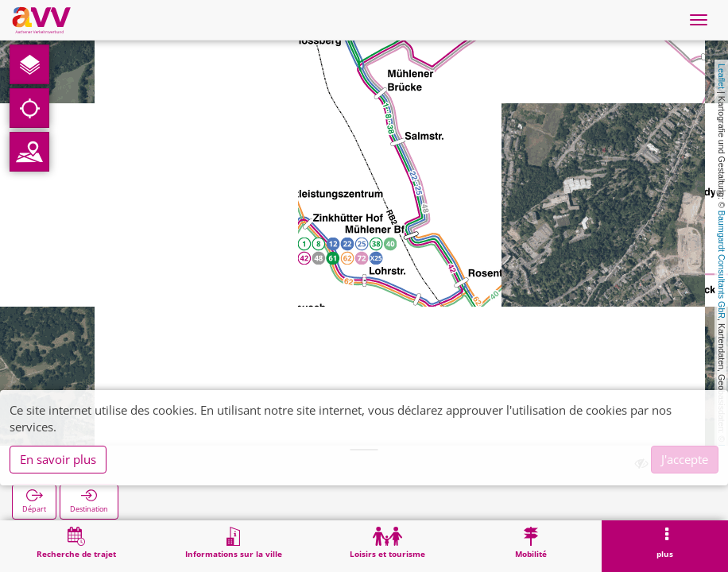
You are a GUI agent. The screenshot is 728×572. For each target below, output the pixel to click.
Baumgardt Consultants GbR (722, 265)
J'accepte (685, 459)
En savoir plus (58, 459)
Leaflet (722, 76)
